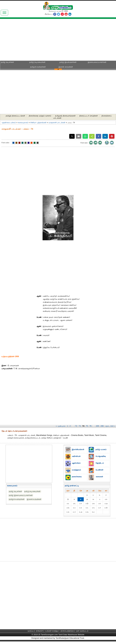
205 (98, 426)
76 (91, 426)
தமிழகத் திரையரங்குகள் (65, 116)
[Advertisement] (29, 41)
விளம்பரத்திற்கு (67, 631)
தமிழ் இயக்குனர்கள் (68, 62)
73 (80, 426)
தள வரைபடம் (82, 631)
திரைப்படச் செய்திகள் (89, 116)
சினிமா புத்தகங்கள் (38, 123)
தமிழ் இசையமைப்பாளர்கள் (21, 495)
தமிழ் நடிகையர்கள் (37, 62)
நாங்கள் (39, 631)
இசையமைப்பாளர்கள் (97, 62)
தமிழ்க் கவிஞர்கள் (38, 67)
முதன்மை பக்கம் (9, 123)
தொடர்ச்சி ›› (110, 426)
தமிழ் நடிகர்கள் (7, 62)
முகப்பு (30, 631)
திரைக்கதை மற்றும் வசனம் (40, 116)
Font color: (6, 143)
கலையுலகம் (23, 123)
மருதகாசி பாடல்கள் (57, 123)
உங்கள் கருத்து (52, 631)
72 (76, 426)
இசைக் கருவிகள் (66, 67)
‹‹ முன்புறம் (61, 426)
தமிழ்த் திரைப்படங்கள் (15, 116)
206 (102, 426)
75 (87, 426)
